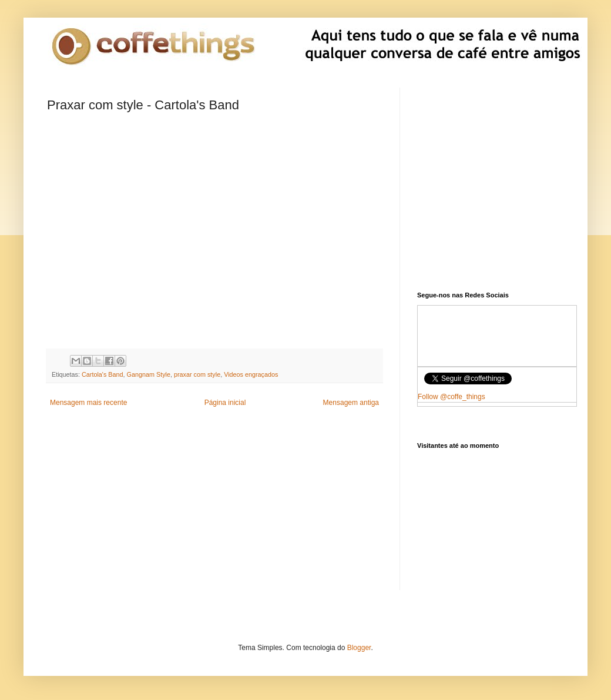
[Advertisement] (214, 508)
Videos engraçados (251, 374)
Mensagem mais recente (88, 403)
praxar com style (197, 374)
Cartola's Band (102, 374)
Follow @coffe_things (451, 397)
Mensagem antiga (351, 403)
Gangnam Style (149, 374)
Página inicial (225, 403)
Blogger (359, 648)
